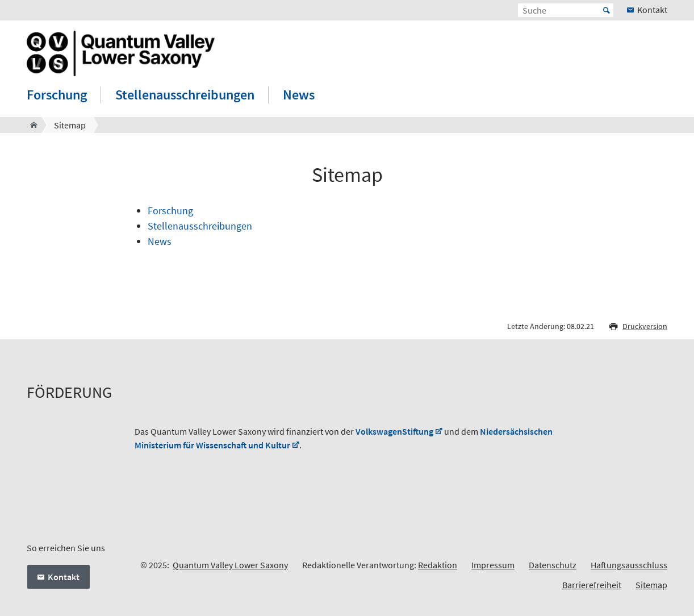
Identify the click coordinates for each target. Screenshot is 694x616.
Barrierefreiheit (592, 585)
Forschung (57, 95)
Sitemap (651, 585)
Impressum (493, 565)
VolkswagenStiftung (394, 431)
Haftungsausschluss (629, 565)
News (299, 95)
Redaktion (438, 565)
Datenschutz (553, 565)
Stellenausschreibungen (185, 95)
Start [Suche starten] (607, 10)
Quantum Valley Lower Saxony (230, 565)
